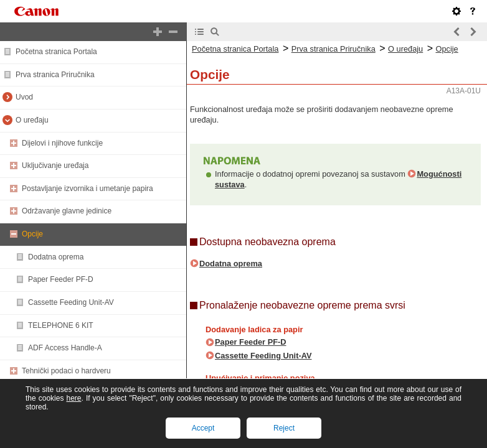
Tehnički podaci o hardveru (66, 371)
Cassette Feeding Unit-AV (71, 302)
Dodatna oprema (56, 257)
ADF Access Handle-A (65, 348)
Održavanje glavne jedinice (67, 211)
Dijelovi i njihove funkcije (62, 143)
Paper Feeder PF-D (61, 279)
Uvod (24, 97)
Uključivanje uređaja (55, 166)
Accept (203, 428)
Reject (284, 428)
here (73, 398)
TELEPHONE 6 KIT (61, 325)
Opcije (32, 234)
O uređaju (32, 120)
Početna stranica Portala (56, 52)
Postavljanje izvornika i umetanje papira (87, 189)
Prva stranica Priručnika (55, 75)
